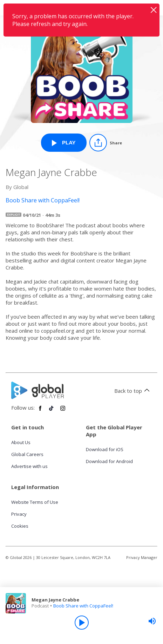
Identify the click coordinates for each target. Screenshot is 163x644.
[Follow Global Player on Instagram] (63, 411)
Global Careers (27, 454)
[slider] (152, 621)
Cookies (20, 526)
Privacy (19, 514)
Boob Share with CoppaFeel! (83, 606)
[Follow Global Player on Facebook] (40, 411)
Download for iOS (105, 449)
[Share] (106, 143)
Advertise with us (29, 466)
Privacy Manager (142, 557)
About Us (21, 442)
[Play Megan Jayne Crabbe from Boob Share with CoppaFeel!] (64, 143)
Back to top (133, 391)
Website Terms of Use (35, 502)
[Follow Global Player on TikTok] (52, 411)
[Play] (82, 623)
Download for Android (109, 461)
